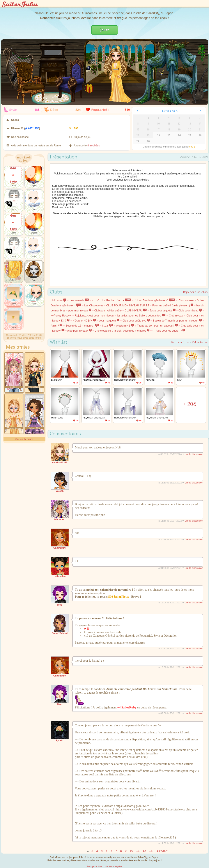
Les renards (79, 300)
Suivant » (162, 851)
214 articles (200, 343)
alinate (150, 380)
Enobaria (57, 380)
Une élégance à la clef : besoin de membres (122, 331)
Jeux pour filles (95, 866)
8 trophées (94, 146)
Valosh (60, 491)
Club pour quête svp (136, 321)
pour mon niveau (80, 311)
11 (138, 851)
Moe (60, 605)
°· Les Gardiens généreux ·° (155, 300)
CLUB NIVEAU (136, 311)
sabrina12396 (60, 462)
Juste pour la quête (163, 311)
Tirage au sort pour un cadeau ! (157, 326)
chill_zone (58, 300)
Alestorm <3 (125, 326)
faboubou (60, 519)
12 (144, 851)
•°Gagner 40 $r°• (84, 321)
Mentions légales (113, 866)
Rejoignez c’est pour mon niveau (94, 316)
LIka (180, 380)
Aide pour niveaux (80, 331)
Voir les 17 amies (24, 439)
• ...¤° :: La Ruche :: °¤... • (112, 300)
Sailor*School (60, 633)
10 (131, 851)
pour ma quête (109, 321)
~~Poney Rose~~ (61, 316)
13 (151, 851)
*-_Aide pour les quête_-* (169, 331)
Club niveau (176, 316)
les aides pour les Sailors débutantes (141, 316)
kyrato (60, 740)
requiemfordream (94, 380)
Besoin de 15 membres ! (82, 326)
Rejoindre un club (195, 292)
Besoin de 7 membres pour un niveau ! (177, 321)
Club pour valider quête (108, 311)
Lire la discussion (194, 454)
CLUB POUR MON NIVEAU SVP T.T (128, 306)
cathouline (60, 576)
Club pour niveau (190, 311)
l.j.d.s (108, 326)
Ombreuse (57, 418)
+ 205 (190, 404)
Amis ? (57, 326)
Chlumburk (60, 548)
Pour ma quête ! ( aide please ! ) (173, 306)
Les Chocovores (94, 306)
